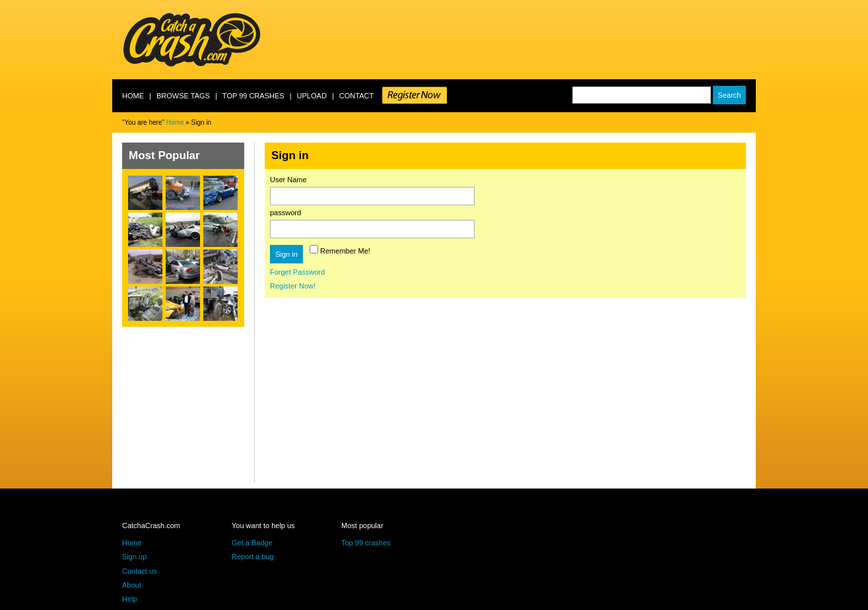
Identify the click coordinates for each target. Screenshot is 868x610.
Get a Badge (252, 543)
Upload (312, 96)
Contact (356, 96)
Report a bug (253, 557)
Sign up (134, 557)
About (132, 585)
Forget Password (297, 272)
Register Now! (293, 286)
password (285, 213)
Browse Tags (183, 96)
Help (130, 599)
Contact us (140, 571)
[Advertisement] (516, 40)
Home (133, 96)
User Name (288, 180)
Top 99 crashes (253, 96)
